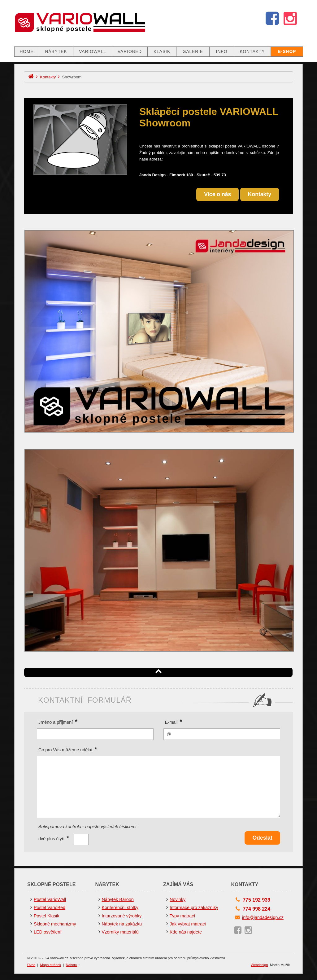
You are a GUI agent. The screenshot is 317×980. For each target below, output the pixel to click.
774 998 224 (256, 909)
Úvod (31, 965)
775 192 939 (256, 900)
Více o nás (217, 194)
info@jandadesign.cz (263, 917)
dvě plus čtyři (54, 838)
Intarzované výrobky (122, 916)
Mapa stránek (50, 965)
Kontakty (48, 77)
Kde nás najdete (186, 932)
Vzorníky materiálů (120, 932)
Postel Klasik (46, 916)
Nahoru (72, 965)
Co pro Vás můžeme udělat (68, 749)
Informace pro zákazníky (194, 907)
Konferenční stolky (120, 907)
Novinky (178, 899)
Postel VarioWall (50, 899)
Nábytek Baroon (118, 899)
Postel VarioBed (50, 907)
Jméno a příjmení (58, 722)
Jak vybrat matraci (188, 924)
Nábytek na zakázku (122, 924)
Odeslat (262, 838)
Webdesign (259, 965)
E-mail (174, 722)
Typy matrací (182, 916)
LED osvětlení (48, 932)
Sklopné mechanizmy (55, 924)
